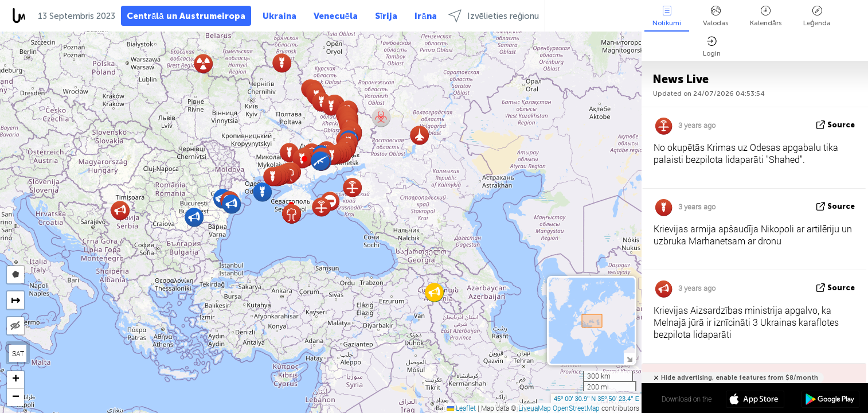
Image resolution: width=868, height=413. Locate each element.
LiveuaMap (535, 408)
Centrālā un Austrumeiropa (186, 16)
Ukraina (279, 16)
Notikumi (667, 16)
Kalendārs (766, 16)
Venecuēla (336, 16)
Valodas (715, 16)
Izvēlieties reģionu (494, 16)
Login (712, 47)
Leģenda (817, 16)
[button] (304, 159)
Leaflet (462, 408)
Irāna (425, 16)
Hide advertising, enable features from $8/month (740, 378)
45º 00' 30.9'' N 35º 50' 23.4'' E (597, 399)
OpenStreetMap (576, 408)
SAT (18, 353)
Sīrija (386, 16)
